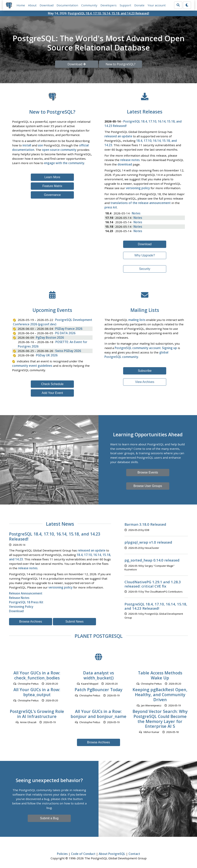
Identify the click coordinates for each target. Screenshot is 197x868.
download (125, 164)
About (32, 5)
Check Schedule (52, 384)
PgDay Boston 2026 (50, 337)
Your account (157, 5)
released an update (118, 136)
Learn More (52, 177)
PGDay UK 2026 (47, 355)
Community (89, 5)
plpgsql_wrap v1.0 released (148, 542)
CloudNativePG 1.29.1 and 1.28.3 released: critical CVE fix (153, 584)
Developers (109, 5)
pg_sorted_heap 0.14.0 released (152, 560)
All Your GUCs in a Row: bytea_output (37, 692)
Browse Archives (31, 622)
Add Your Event (52, 393)
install (27, 145)
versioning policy (138, 188)
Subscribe (145, 371)
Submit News (74, 622)
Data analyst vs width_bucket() (98, 675)
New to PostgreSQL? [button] (121, 64)
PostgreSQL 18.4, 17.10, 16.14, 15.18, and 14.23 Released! (109, 13)
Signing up (169, 348)
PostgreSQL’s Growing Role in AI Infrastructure (37, 714)
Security (145, 269)
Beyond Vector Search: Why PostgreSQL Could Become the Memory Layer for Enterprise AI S (160, 719)
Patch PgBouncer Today (98, 690)
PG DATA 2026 (65, 333)
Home (21, 5)
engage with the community (64, 163)
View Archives (145, 382)
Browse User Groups (148, 486)
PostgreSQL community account (138, 348)
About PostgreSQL (112, 854)
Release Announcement (26, 593)
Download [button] (77, 64)
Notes (136, 213)
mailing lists (137, 320)
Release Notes (19, 598)
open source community (59, 150)
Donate (139, 5)
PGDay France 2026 (69, 329)
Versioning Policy (21, 607)
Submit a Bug (49, 818)
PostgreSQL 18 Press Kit (26, 602)
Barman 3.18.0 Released (145, 524)
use (40, 145)
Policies (62, 854)
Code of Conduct (83, 854)
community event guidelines (32, 366)
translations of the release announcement (141, 203)
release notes (130, 160)
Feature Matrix (52, 186)
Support (125, 5)
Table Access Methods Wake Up (160, 675)
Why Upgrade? (145, 255)
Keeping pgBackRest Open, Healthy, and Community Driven (160, 695)
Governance (52, 195)
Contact (134, 854)
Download (47, 5)
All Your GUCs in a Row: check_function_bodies (37, 675)
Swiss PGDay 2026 (68, 351)
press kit (111, 207)
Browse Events (148, 472)
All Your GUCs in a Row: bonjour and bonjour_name (98, 714)
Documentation (67, 5)
